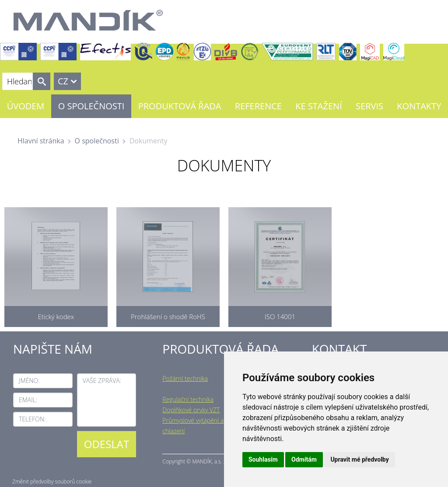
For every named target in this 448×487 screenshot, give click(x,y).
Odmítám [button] (304, 459)
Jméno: (29, 381)
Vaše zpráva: (102, 381)
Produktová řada (180, 106)
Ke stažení (318, 106)
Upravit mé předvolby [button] (359, 459)
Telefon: (32, 419)
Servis (369, 106)
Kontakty (419, 106)
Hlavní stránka (41, 141)
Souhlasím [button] (263, 459)
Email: (28, 400)
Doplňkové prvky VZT (191, 410)
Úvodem (26, 106)
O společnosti (91, 106)
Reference (258, 106)
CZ (63, 81)
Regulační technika (188, 399)
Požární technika (185, 378)
